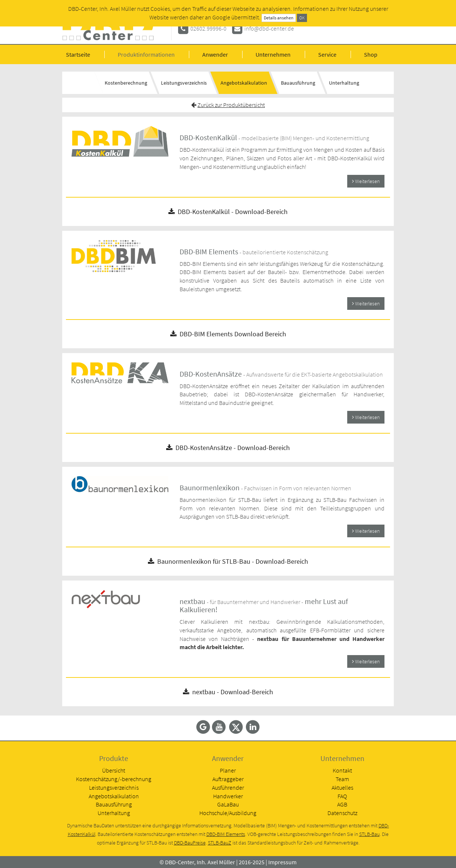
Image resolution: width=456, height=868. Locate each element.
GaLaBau (228, 804)
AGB (342, 804)
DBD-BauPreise (190, 843)
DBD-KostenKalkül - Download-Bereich (228, 212)
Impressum (282, 862)
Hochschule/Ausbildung (228, 813)
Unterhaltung (344, 83)
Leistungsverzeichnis (184, 83)
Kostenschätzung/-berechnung (114, 779)
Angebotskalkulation (244, 83)
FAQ (342, 796)
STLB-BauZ (220, 843)
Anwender (215, 54)
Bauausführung (298, 83)
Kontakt (342, 770)
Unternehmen (273, 54)
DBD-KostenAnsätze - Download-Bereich (228, 448)
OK (302, 18)
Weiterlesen (366, 181)
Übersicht (114, 770)
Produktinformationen (146, 54)
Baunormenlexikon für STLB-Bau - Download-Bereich (228, 561)
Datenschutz (342, 813)
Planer (228, 770)
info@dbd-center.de (269, 28)
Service (327, 54)
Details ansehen (279, 18)
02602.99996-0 (208, 28)
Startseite (78, 54)
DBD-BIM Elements (226, 834)
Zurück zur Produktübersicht (231, 105)
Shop (371, 54)
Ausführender (228, 787)
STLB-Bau (369, 834)
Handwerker (228, 796)
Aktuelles (342, 787)
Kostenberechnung (126, 83)
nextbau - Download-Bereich (228, 692)
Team (342, 779)
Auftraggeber (228, 779)
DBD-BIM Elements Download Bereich (228, 334)
